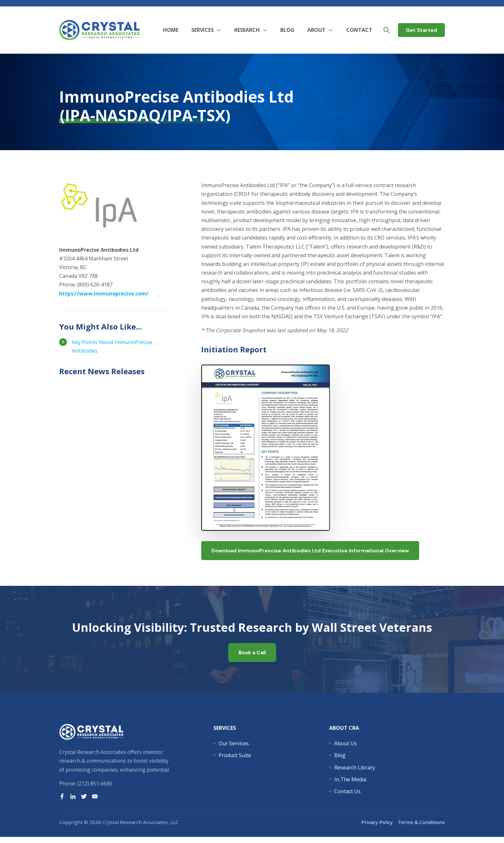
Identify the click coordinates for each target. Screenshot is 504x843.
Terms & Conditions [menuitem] (421, 828)
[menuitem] (234, 749)
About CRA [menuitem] (344, 734)
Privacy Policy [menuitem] (377, 828)
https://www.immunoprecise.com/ (104, 294)
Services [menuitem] (225, 734)
